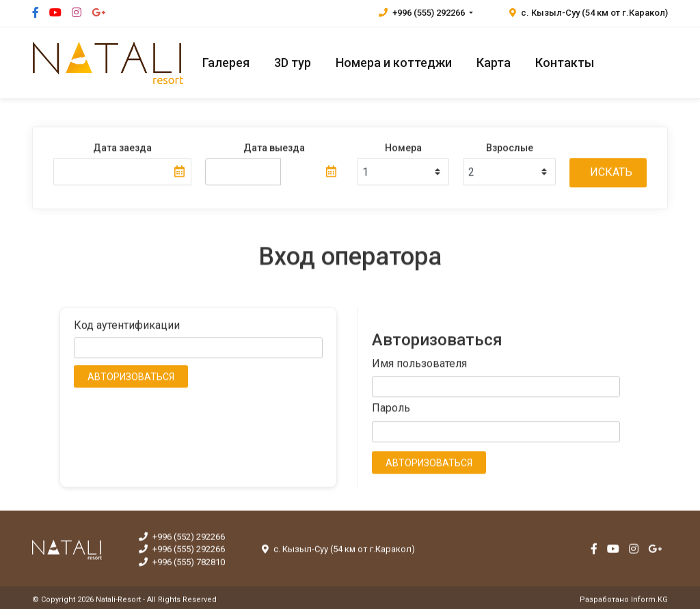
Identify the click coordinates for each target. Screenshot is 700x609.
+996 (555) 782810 (182, 566)
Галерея (226, 63)
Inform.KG (649, 603)
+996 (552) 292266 (182, 540)
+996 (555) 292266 (182, 553)
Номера (403, 148)
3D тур (293, 63)
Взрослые (510, 148)
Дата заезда (122, 148)
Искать (611, 173)
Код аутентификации (127, 326)
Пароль (391, 409)
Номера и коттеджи (394, 63)
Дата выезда (274, 148)
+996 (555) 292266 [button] (423, 13)
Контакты (565, 63)
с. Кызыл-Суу (589, 13)
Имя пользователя (419, 364)
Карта (494, 63)
